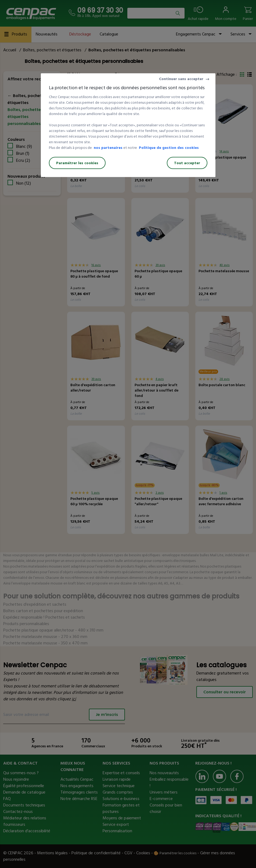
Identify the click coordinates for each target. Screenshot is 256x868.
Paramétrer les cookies (77, 163)
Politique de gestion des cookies (169, 148)
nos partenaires (108, 148)
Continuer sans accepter (181, 79)
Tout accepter (187, 163)
